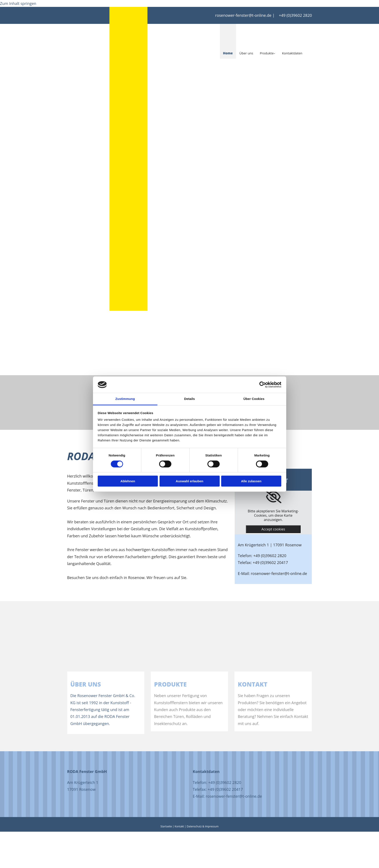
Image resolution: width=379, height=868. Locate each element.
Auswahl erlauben (189, 481)
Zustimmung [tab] (125, 399)
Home (228, 53)
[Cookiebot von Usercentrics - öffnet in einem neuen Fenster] (263, 385)
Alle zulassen (251, 481)
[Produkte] (214, 668)
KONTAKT (253, 684)
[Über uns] (130, 668)
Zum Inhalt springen (18, 3)
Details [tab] (190, 399)
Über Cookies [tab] (254, 399)
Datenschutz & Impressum (203, 826)
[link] (273, 497)
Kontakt (179, 826)
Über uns (246, 53)
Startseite (166, 826)
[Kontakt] (298, 668)
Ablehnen (128, 481)
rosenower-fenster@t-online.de (243, 15)
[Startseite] (128, 70)
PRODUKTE (170, 684)
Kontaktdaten (292, 53)
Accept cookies (273, 529)
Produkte (267, 53)
